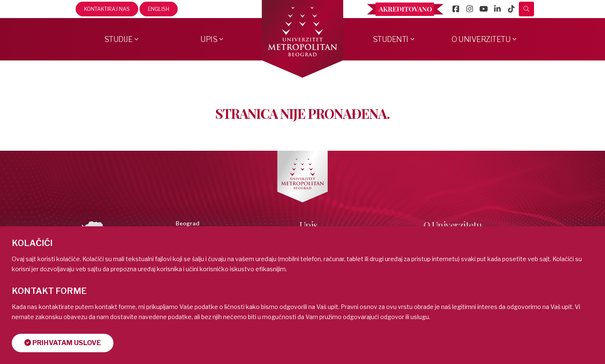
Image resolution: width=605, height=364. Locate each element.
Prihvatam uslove (63, 343)
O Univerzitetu (481, 39)
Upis (209, 39)
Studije (118, 39)
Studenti (391, 39)
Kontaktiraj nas (107, 9)
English (159, 9)
